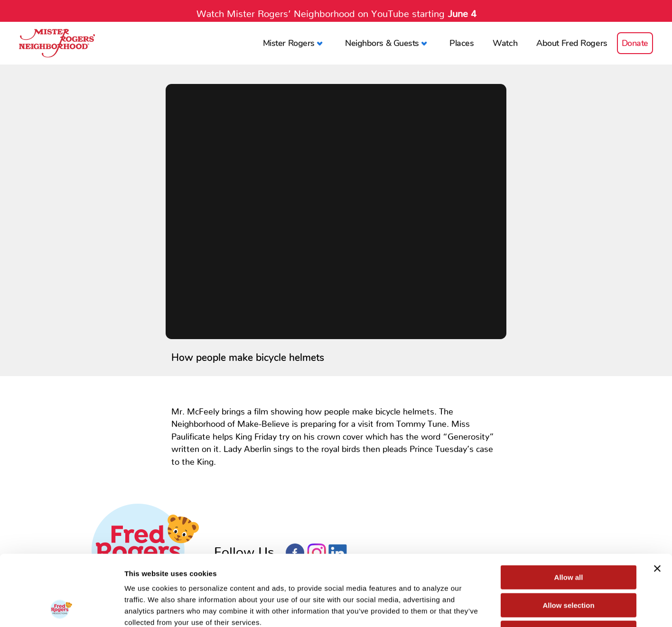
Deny (569, 567)
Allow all (569, 511)
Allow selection (568, 539)
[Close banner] (657, 502)
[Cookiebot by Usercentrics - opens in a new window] (61, 609)
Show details (498, 608)
